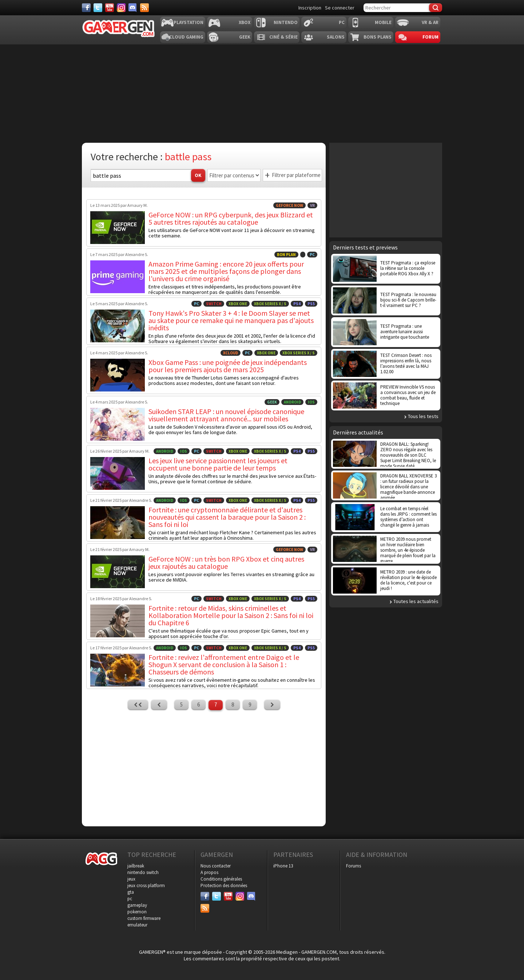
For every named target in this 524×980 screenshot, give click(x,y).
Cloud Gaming (186, 37)
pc (130, 899)
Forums (354, 866)
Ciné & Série (283, 37)
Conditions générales (221, 879)
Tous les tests (423, 416)
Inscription (310, 8)
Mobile (383, 22)
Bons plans (378, 37)
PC (342, 22)
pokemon (137, 912)
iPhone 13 (283, 866)
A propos (209, 872)
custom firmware (144, 918)
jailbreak (136, 866)
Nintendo (286, 22)
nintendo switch (143, 872)
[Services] (144, 8)
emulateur (137, 925)
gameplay (137, 905)
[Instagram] (121, 8)
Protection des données (224, 885)
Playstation (188, 22)
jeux (131, 879)
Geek (245, 37)
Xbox (245, 22)
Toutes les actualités (416, 601)
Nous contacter (216, 866)
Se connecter (340, 8)
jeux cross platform (146, 885)
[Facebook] (86, 8)
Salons (336, 37)
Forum (430, 37)
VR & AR (430, 22)
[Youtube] (110, 8)
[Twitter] (98, 8)
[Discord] (133, 8)
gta (131, 892)
